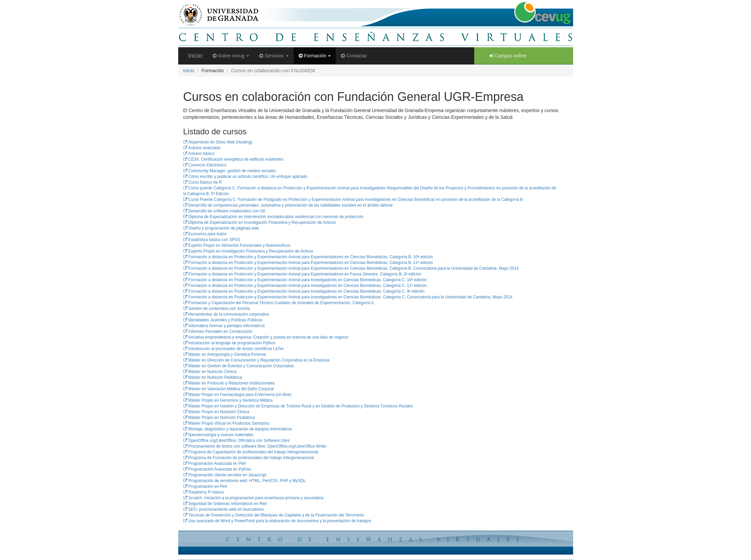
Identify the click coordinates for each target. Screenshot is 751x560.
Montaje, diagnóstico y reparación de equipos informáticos (238, 429)
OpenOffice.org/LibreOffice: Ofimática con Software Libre (237, 441)
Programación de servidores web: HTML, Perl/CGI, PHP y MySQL (245, 481)
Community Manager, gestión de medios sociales (230, 171)
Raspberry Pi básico (204, 492)
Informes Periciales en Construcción (218, 331)
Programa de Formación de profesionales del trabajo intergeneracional (249, 458)
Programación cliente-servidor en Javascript (225, 475)
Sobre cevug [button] (231, 56)
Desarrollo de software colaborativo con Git (224, 211)
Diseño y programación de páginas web (221, 228)
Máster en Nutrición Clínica (210, 372)
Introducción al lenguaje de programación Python (230, 343)
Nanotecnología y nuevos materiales (218, 435)
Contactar (354, 56)
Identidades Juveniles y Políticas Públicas (223, 320)
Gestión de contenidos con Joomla (217, 309)
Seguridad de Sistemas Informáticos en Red (225, 504)
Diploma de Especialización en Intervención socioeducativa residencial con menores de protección (273, 217)
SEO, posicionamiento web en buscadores (224, 509)
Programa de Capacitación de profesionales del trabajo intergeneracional (251, 452)
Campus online (508, 56)
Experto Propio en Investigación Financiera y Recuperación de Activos (248, 251)
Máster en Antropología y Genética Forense (225, 354)
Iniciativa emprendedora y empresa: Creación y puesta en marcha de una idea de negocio (266, 337)
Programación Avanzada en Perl (215, 463)
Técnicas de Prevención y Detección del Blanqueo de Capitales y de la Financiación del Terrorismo (274, 515)
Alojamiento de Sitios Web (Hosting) (218, 142)
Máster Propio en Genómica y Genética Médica (228, 400)
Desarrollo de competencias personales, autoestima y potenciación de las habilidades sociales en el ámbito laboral (288, 205)
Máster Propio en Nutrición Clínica (216, 412)
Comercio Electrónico (205, 165)
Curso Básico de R (203, 182)
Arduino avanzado (202, 148)
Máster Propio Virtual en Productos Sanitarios (226, 423)
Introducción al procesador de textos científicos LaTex (234, 349)
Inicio (195, 56)
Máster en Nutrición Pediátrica (213, 377)
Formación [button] (315, 56)
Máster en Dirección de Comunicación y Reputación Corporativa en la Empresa (257, 360)
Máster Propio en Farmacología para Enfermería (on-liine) (237, 395)
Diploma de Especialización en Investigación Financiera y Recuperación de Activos (260, 222)
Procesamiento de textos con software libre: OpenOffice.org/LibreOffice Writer (255, 446)
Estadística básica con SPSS (212, 240)
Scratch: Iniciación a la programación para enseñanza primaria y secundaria (253, 498)
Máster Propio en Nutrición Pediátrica (219, 418)
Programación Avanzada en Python (217, 469)
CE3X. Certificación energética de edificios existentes (233, 159)
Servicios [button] (274, 56)
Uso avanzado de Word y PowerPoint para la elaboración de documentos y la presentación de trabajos (277, 521)
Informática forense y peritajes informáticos (224, 326)
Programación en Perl (205, 486)
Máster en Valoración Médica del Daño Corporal (229, 389)
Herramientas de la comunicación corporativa (226, 314)
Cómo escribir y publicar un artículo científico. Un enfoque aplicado (245, 177)
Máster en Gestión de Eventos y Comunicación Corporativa (239, 366)
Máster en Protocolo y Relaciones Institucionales (229, 383)
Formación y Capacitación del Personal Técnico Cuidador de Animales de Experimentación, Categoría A (278, 303)
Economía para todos (205, 234)
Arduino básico (199, 154)
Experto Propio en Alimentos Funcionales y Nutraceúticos (237, 245)
